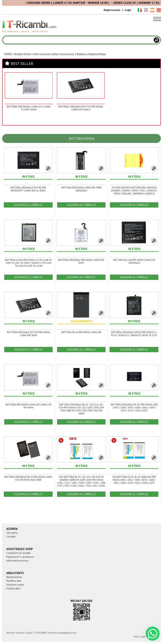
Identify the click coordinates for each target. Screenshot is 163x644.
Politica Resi (13, 588)
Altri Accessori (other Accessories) (54, 54)
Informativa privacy (18, 561)
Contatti (11, 536)
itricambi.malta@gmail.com (62, 633)
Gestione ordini (15, 585)
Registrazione (112, 10)
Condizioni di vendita (18, 553)
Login (128, 10)
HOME (8, 54)
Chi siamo (12, 533)
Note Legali (139, 637)
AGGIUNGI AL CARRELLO (28, 205)
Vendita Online (23, 54)
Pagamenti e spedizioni (20, 557)
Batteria (81, 54)
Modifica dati (14, 581)
